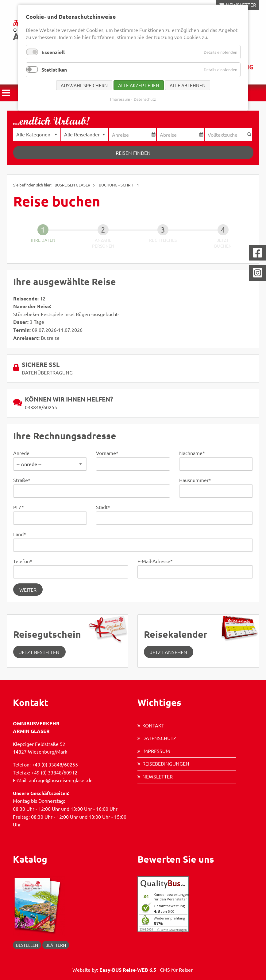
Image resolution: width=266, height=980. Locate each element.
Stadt (103, 507)
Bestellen (27, 945)
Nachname (192, 453)
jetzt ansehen (169, 652)
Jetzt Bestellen (39, 652)
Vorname (107, 453)
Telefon (23, 561)
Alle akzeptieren (139, 85)
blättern (56, 945)
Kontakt (153, 725)
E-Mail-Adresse (155, 561)
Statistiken (54, 70)
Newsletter (158, 776)
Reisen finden (133, 153)
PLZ (19, 507)
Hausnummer (195, 480)
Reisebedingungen (166, 763)
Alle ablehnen (188, 85)
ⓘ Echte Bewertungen (172, 930)
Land (20, 534)
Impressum (156, 751)
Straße (22, 480)
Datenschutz (159, 738)
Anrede (21, 453)
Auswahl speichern (84, 85)
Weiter (28, 590)
